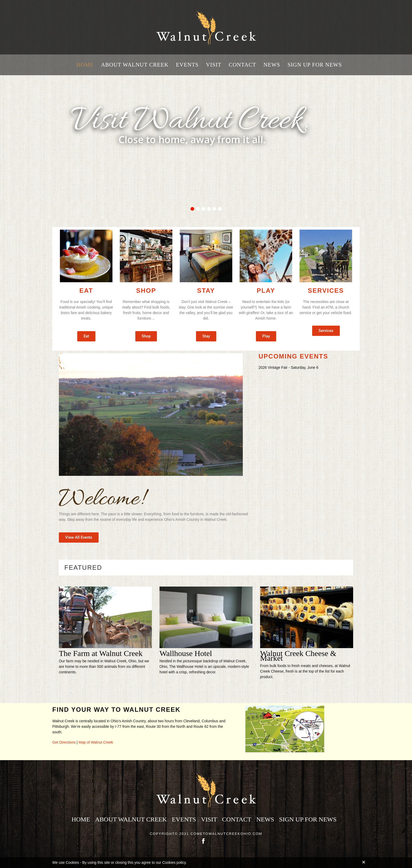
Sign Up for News (315, 65)
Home (85, 65)
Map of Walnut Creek (96, 742)
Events (187, 65)
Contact (242, 65)
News (272, 65)
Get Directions (64, 742)
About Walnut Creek (135, 65)
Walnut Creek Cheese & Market (298, 656)
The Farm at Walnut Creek (101, 653)
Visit (214, 65)
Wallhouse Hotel (186, 653)
